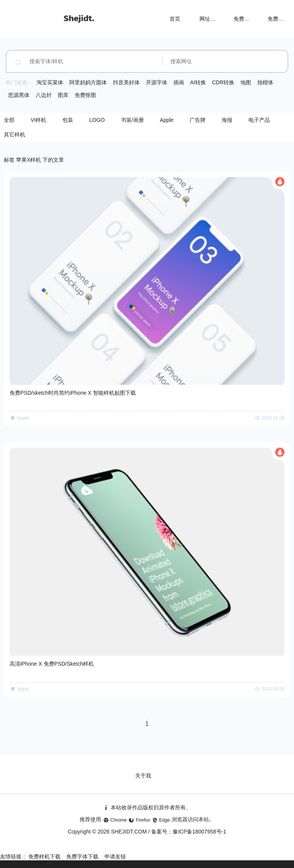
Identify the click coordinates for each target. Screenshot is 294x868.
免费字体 (278, 19)
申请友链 (115, 857)
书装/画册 (132, 120)
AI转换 (198, 82)
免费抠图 (85, 95)
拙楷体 (265, 82)
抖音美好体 (126, 82)
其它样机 (15, 135)
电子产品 (259, 120)
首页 (175, 19)
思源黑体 (19, 95)
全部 (9, 120)
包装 (68, 120)
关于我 (143, 776)
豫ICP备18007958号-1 (199, 832)
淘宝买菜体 (50, 82)
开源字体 (157, 82)
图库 (63, 95)
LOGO (97, 120)
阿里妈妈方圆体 (88, 82)
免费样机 (244, 19)
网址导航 (210, 19)
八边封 (44, 95)
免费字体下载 (82, 857)
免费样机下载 (44, 857)
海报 (227, 120)
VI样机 (38, 120)
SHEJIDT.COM (129, 832)
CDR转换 (223, 82)
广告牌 (198, 120)
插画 (179, 82)
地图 (246, 82)
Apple (167, 120)
